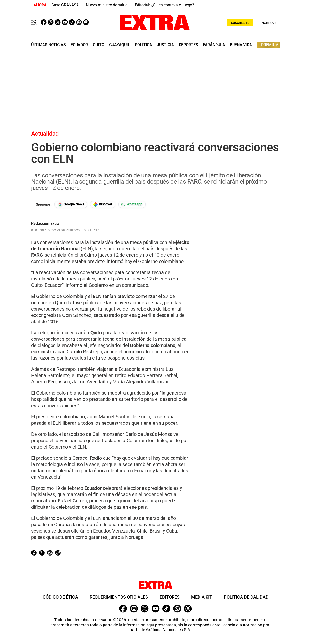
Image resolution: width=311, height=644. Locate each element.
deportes (188, 45)
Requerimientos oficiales (119, 597)
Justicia (165, 45)
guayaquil (120, 45)
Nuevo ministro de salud (107, 5)
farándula (214, 45)
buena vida (241, 45)
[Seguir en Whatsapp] (132, 204)
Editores (170, 597)
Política (143, 45)
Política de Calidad (246, 597)
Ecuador (79, 45)
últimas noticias (48, 45)
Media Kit (202, 597)
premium (270, 45)
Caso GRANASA (65, 5)
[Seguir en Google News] (71, 204)
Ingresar (268, 23)
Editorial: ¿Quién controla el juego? (164, 5)
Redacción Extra (45, 224)
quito (99, 45)
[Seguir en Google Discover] (103, 204)
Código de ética (60, 597)
